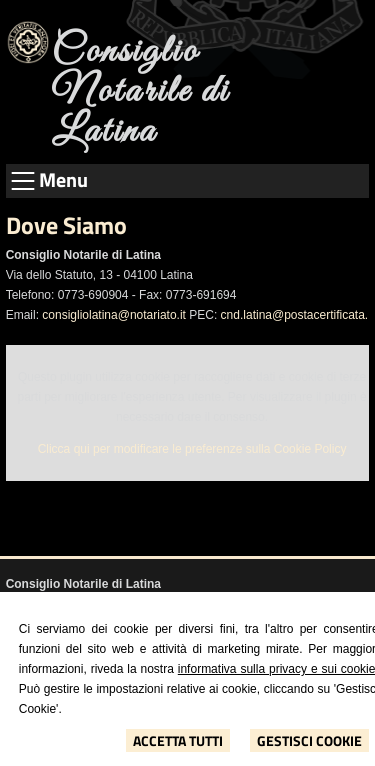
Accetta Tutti (178, 740)
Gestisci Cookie (309, 740)
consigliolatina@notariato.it (114, 315)
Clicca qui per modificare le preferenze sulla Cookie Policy (192, 449)
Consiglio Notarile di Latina (140, 92)
